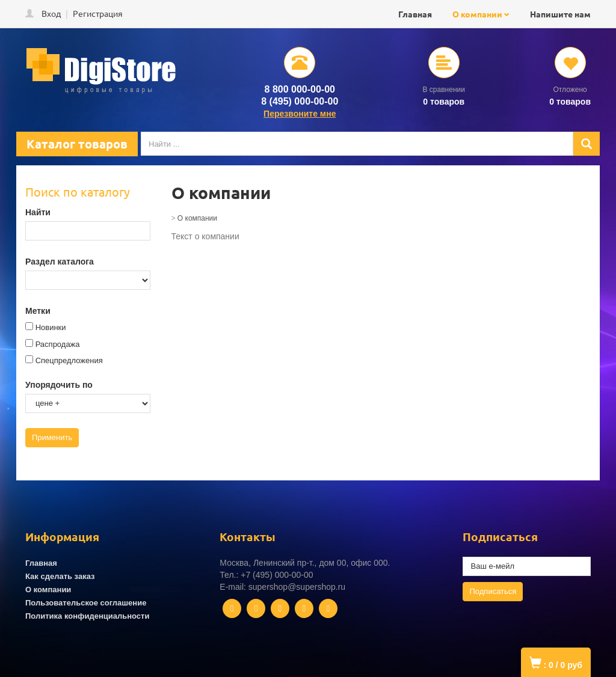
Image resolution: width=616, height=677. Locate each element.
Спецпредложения (69, 360)
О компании (477, 14)
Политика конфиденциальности (87, 616)
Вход (51, 13)
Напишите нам (560, 14)
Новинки (51, 327)
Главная (415, 14)
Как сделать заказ (60, 576)
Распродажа (58, 344)
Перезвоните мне (300, 114)
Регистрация (98, 13)
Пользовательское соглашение (86, 603)
